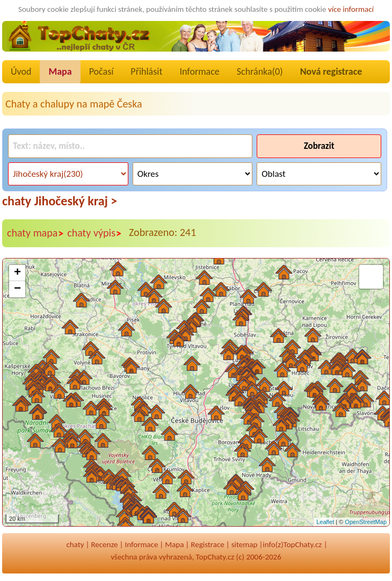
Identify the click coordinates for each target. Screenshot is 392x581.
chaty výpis (95, 233)
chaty (75, 544)
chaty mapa (35, 233)
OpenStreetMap (366, 522)
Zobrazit (319, 146)
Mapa (60, 71)
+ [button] (17, 273)
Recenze (104, 544)
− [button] (17, 289)
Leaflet (325, 522)
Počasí (101, 71)
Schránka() (260, 71)
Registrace (207, 544)
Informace (199, 71)
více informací (351, 9)
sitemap (245, 544)
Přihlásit (146, 71)
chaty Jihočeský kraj (60, 201)
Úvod (21, 71)
